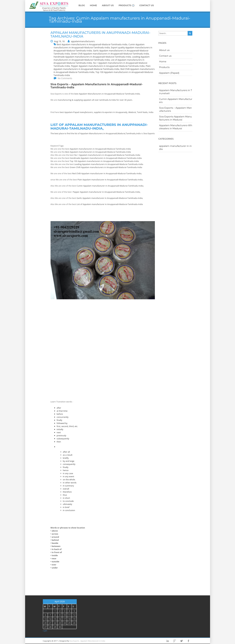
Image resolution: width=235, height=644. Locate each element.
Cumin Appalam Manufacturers (176, 101)
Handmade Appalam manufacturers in (88, 158)
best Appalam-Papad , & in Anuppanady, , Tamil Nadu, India (107, 112)
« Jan (45, 631)
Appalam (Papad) (169, 73)
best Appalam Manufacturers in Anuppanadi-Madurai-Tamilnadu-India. (108, 94)
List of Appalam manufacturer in (92, 204)
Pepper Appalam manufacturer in (89, 192)
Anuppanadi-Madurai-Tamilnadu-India (122, 155)
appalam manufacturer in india (175, 147)
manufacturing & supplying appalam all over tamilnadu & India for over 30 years (95, 100)
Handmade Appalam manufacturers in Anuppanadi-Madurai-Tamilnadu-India (92, 57)
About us (108, 5)
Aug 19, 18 (59, 41)
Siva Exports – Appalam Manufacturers (176, 109)
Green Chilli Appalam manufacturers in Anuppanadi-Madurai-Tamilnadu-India (110, 54)
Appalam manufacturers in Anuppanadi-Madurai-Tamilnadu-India (100, 149)
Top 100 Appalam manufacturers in (87, 161)
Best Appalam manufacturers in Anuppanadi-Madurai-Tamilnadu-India (92, 44)
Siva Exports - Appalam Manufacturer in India (87, 641)
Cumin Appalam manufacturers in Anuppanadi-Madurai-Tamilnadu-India (99, 46)
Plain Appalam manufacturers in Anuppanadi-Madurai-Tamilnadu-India (102, 67)
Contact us (147, 5)
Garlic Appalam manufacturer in (92, 198)
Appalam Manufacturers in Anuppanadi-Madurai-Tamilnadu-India (100, 35)
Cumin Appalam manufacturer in (92, 186)
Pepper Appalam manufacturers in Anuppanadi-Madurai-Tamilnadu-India (108, 66)
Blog (82, 5)
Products (127, 5)
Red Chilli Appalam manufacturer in (89, 173)
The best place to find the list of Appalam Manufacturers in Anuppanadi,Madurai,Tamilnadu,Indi (95, 133)
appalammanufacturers (83, 41)
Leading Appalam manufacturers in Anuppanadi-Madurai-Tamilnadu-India (102, 58)
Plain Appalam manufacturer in (92, 180)
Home (93, 5)
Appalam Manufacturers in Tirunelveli (176, 92)
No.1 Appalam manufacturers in (89, 155)
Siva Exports (149, 133)
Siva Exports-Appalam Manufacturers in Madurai (176, 118)
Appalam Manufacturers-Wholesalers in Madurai (176, 127)
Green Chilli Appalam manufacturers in (88, 167)
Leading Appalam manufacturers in (91, 164)
